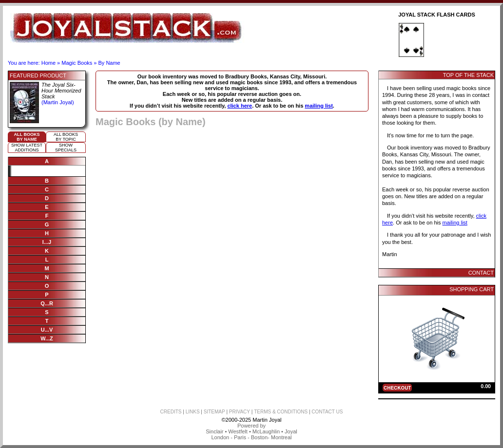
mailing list (319, 106)
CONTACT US (327, 412)
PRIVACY (240, 412)
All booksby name (27, 137)
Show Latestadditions (27, 148)
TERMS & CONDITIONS (281, 412)
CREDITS (171, 412)
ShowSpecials (66, 148)
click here (240, 106)
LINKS (193, 412)
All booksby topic (66, 137)
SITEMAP (214, 412)
